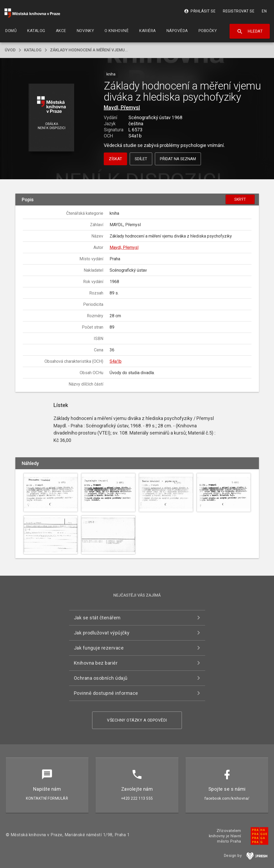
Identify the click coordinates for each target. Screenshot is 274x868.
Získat (115, 159)
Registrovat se (239, 11)
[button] (51, 118)
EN (264, 11)
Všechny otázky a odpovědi (137, 720)
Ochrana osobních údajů (101, 678)
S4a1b (116, 361)
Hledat (250, 32)
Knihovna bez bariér (96, 663)
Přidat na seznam (178, 159)
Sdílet (141, 159)
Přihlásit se (200, 11)
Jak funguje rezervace (99, 648)
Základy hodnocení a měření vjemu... (89, 50)
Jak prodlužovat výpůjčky (102, 633)
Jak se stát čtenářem (97, 618)
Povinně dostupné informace (106, 693)
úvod (10, 50)
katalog (33, 50)
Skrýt (240, 199)
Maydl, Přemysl (122, 108)
